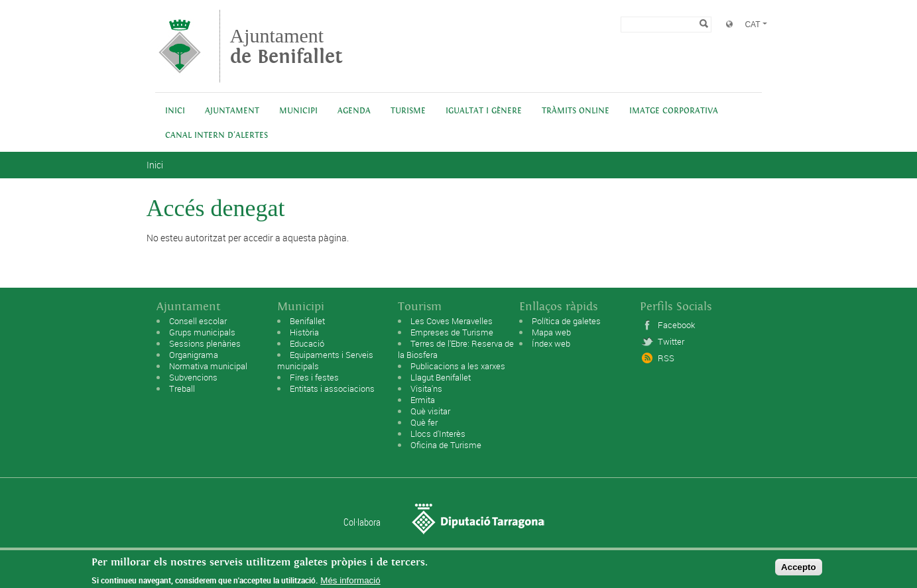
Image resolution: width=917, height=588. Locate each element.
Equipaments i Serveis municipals (325, 360)
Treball (182, 388)
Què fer (424, 422)
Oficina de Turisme (446, 445)
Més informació (350, 582)
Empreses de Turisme (452, 332)
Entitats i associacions (332, 388)
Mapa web (551, 332)
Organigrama (194, 355)
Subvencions (193, 377)
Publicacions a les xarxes (458, 366)
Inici (175, 111)
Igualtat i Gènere (484, 111)
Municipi (298, 111)
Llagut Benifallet (441, 377)
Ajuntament (286, 46)
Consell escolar (198, 321)
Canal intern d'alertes (216, 136)
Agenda (354, 111)
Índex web (551, 343)
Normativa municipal (208, 366)
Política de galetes (566, 321)
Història (304, 332)
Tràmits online (576, 111)
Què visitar (430, 411)
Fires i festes (314, 377)
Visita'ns (426, 388)
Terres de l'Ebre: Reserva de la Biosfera (456, 349)
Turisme (408, 111)
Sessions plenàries (205, 343)
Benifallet (307, 321)
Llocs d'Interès (438, 434)
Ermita (423, 400)
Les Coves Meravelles (452, 321)
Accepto (799, 570)
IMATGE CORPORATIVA (674, 111)
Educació (307, 343)
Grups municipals (202, 332)
